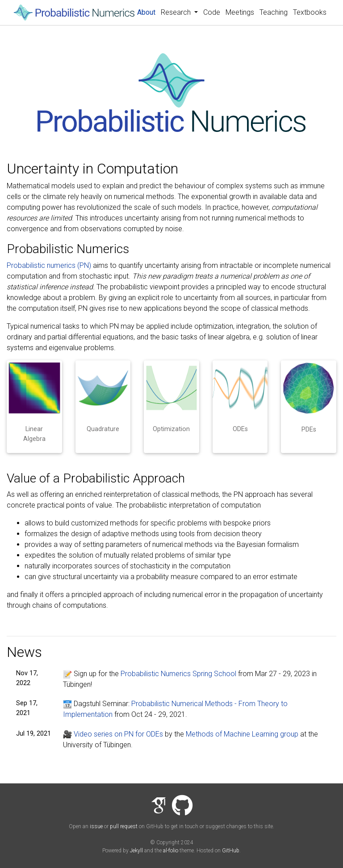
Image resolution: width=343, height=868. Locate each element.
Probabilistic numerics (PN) (49, 265)
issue (96, 826)
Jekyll (136, 851)
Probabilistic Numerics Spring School (178, 674)
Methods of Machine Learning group (242, 734)
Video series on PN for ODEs (113, 734)
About (148, 12)
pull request (124, 826)
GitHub (231, 851)
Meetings (240, 12)
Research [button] (177, 12)
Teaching (274, 12)
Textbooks (310, 12)
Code (212, 12)
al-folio (171, 851)
